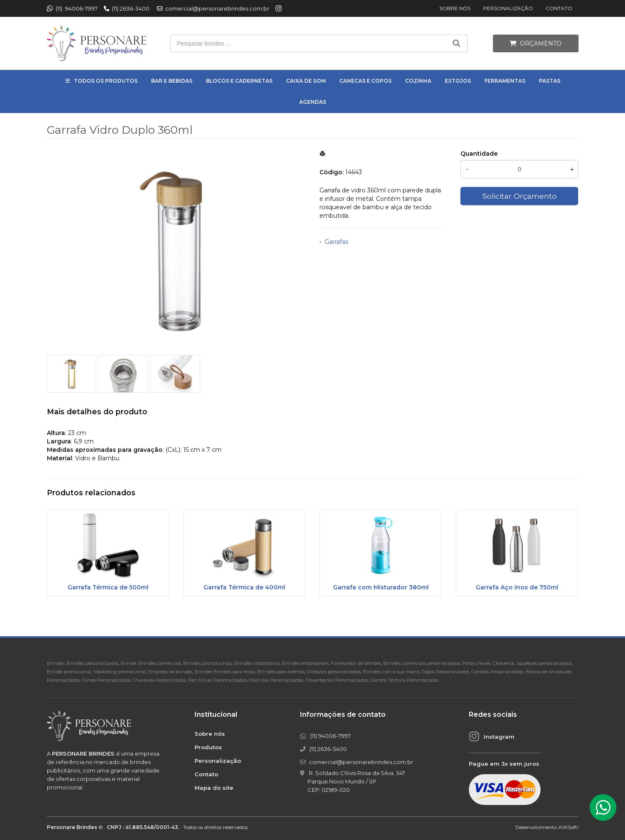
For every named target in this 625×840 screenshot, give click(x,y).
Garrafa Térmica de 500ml (108, 587)
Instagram (499, 737)
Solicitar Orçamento (519, 196)
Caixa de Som (306, 81)
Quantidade (479, 154)
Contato (559, 8)
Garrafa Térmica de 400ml (244, 587)
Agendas (313, 102)
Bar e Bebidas (172, 81)
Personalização (508, 8)
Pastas (550, 81)
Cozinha (418, 81)
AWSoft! (568, 827)
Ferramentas (505, 81)
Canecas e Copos (365, 81)
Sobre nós (455, 8)
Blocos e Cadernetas (239, 81)
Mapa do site (214, 788)
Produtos (208, 747)
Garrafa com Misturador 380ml (381, 587)
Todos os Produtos (106, 81)
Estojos (458, 81)
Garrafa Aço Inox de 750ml (517, 587)
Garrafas (336, 242)
